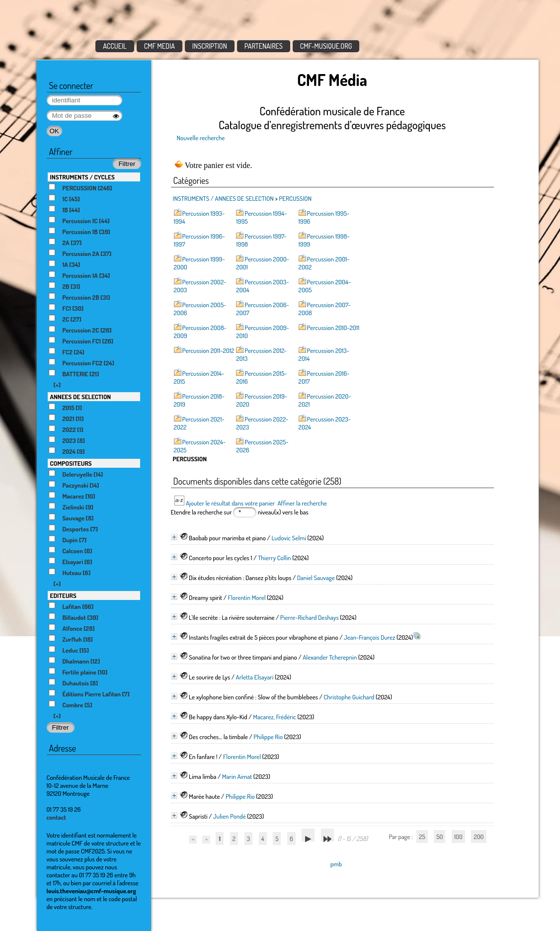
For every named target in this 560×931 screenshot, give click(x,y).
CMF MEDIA (160, 46)
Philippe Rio (268, 737)
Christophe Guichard (349, 697)
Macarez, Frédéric (275, 717)
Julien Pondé (230, 816)
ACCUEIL (115, 46)
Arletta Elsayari (255, 677)
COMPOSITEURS (71, 463)
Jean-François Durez (369, 637)
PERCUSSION (295, 198)
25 (422, 837)
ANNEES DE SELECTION (81, 397)
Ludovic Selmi (288, 538)
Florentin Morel (246, 597)
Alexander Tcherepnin (330, 657)
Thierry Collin (275, 558)
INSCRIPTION (210, 46)
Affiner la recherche (302, 503)
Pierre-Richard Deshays (310, 617)
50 (440, 837)
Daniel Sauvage (316, 578)
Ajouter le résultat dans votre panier (230, 503)
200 (479, 837)
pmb (336, 864)
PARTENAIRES (264, 46)
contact (57, 817)
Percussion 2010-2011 (333, 328)
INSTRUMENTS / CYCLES (82, 177)
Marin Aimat (237, 776)
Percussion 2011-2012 (208, 350)
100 (458, 837)
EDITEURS (63, 595)
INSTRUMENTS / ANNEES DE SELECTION (223, 198)
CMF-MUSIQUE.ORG (326, 46)
